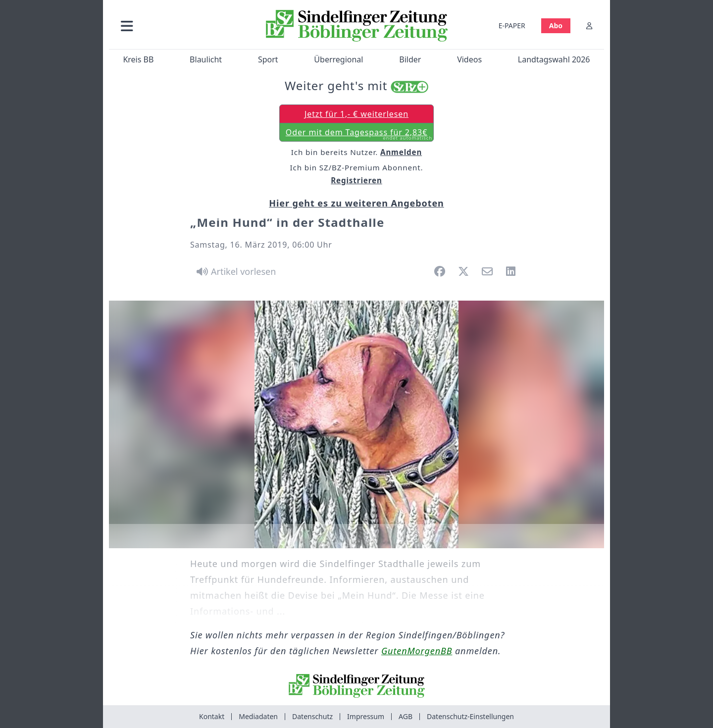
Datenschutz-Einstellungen (470, 716)
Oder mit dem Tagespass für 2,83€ (359, 134)
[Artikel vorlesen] (234, 271)
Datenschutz (312, 716)
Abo (556, 26)
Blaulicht (206, 59)
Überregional (338, 59)
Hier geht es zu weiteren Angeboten (356, 203)
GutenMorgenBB (417, 651)
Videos (469, 59)
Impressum (366, 716)
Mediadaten (258, 716)
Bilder (410, 59)
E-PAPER (512, 26)
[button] (180, 26)
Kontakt (212, 716)
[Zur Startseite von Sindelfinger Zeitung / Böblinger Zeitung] (357, 26)
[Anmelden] (589, 26)
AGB (406, 716)
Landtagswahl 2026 (554, 59)
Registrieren (356, 180)
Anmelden (401, 152)
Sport (268, 59)
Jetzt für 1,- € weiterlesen (356, 114)
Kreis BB (138, 59)
